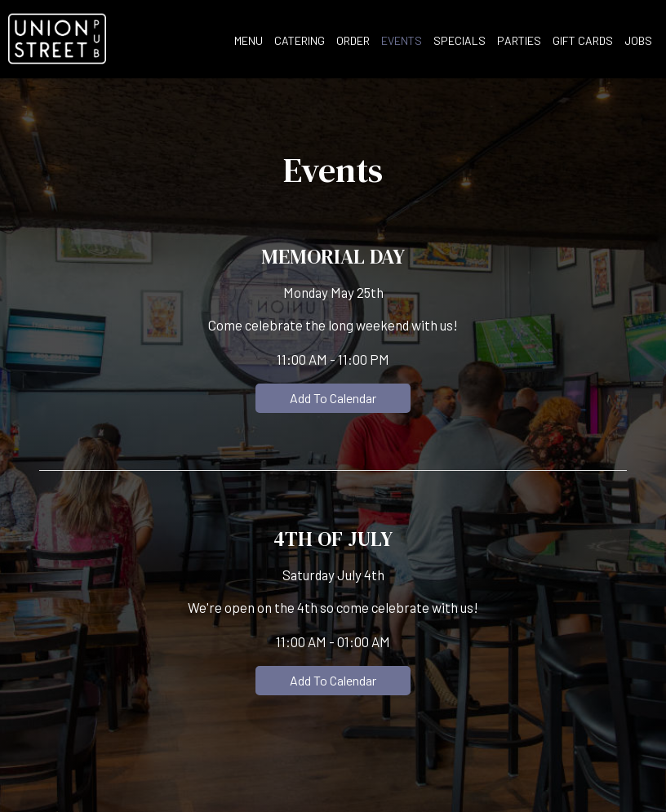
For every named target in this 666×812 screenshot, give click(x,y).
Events (402, 40)
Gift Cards (583, 40)
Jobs (638, 40)
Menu (249, 40)
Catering (300, 40)
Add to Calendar (333, 398)
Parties (519, 40)
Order (353, 40)
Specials (460, 40)
